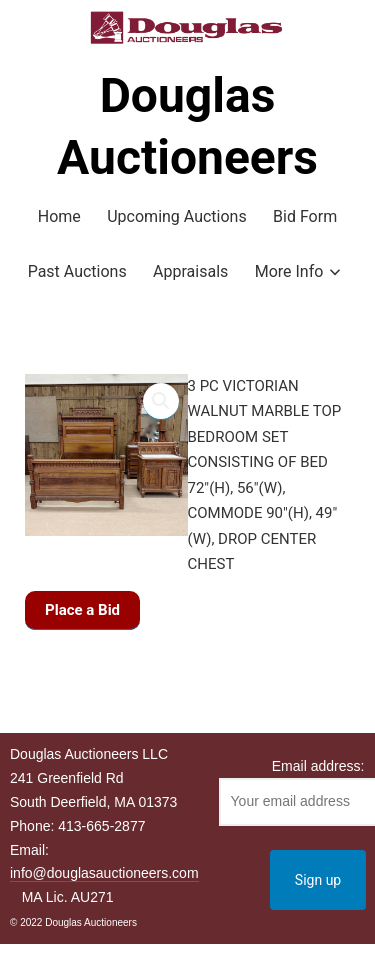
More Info (289, 271)
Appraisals (190, 271)
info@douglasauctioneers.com (104, 873)
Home (59, 216)
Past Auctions (77, 271)
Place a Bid (82, 610)
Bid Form (305, 216)
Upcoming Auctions (176, 216)
